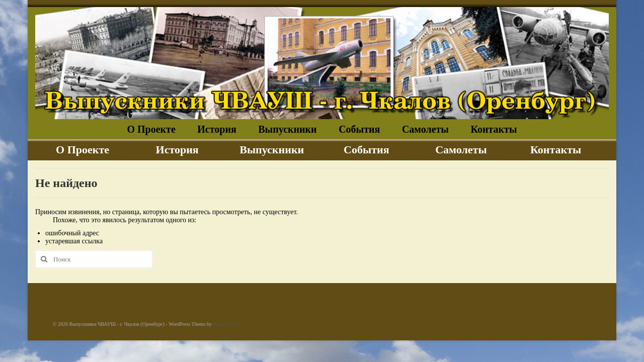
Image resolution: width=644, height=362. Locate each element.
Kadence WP (226, 324)
